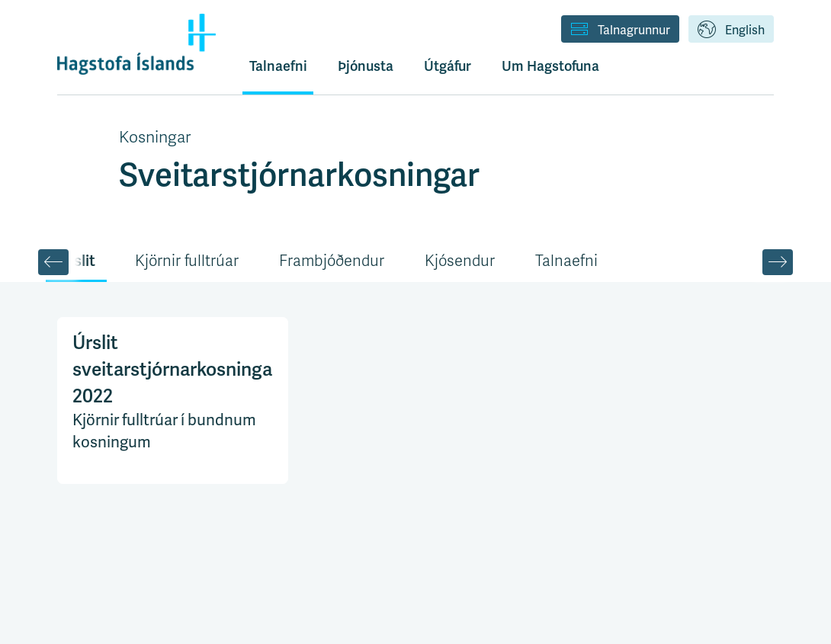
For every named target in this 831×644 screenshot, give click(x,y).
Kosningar (155, 137)
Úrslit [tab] (76, 261)
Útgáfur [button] (448, 66)
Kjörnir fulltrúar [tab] (187, 261)
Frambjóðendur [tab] (332, 261)
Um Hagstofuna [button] (550, 66)
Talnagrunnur (620, 30)
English (731, 30)
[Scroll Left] (53, 262)
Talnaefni (278, 66)
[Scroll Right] (778, 262)
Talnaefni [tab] (566, 261)
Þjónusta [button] (366, 66)
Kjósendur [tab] (460, 261)
